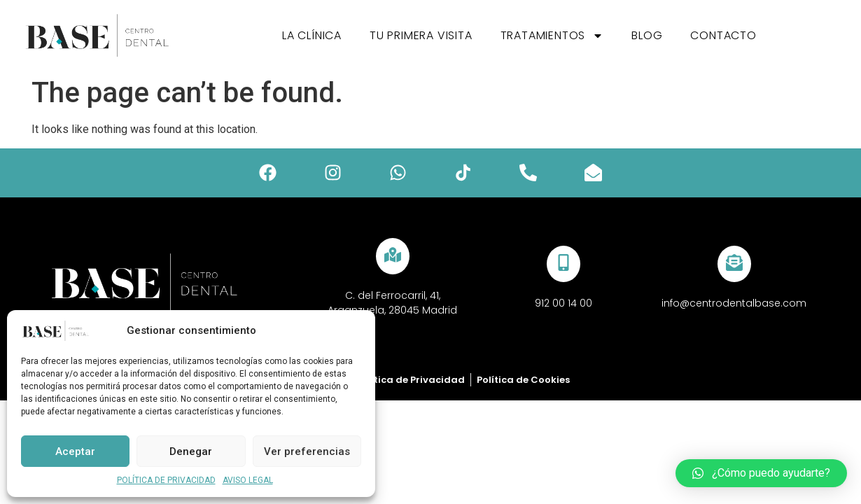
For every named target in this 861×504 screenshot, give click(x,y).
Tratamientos (552, 36)
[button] (761, 473)
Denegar (191, 451)
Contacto (723, 35)
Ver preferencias (307, 451)
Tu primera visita (421, 35)
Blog (647, 35)
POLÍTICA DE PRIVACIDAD (166, 480)
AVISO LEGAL (248, 480)
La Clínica (312, 35)
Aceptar (75, 451)
